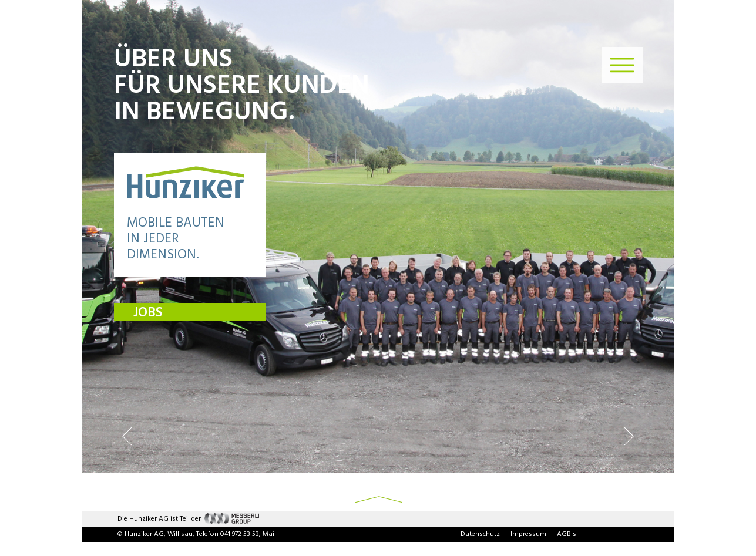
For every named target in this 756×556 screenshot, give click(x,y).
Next (629, 436)
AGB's (567, 534)
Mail (269, 534)
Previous (127, 436)
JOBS (148, 313)
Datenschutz (480, 534)
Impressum (528, 534)
